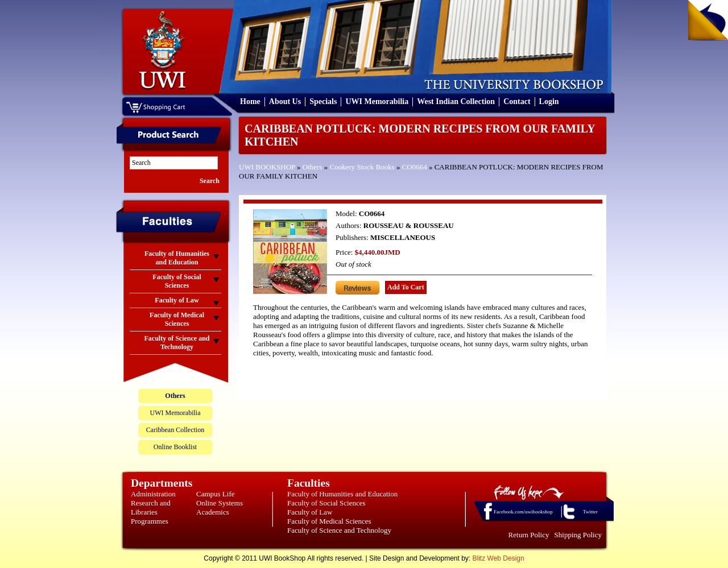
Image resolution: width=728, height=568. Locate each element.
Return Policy (529, 535)
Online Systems (220, 503)
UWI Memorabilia (377, 101)
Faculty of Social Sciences (326, 503)
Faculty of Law (310, 512)
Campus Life (216, 494)
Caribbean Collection (175, 430)
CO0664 (415, 167)
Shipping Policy (578, 535)
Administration (153, 494)
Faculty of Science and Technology (339, 530)
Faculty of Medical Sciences (329, 521)
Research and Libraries (151, 507)
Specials (323, 101)
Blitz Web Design (499, 558)
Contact (517, 101)
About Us (285, 101)
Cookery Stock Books (362, 167)
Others (313, 167)
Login (549, 101)
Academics (213, 512)
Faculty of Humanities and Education (342, 494)
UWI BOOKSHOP (267, 167)
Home (250, 101)
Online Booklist (175, 447)
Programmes (150, 521)
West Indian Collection (456, 101)
